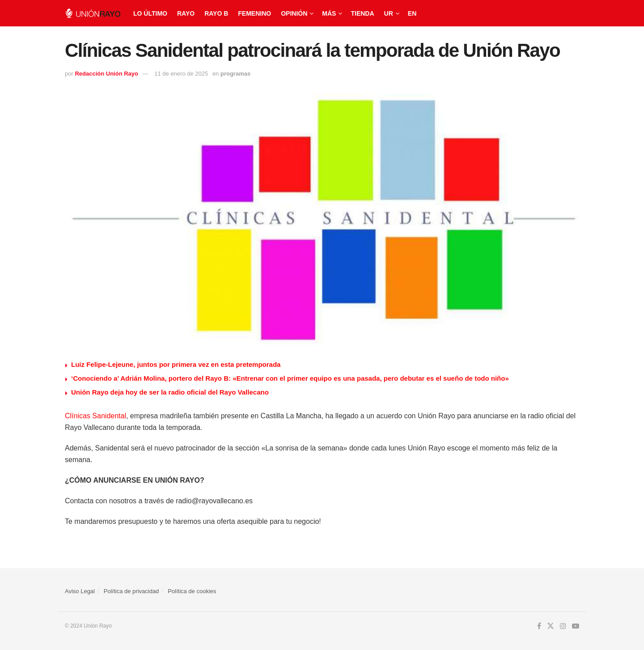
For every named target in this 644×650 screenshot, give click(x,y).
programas (235, 74)
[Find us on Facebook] (539, 626)
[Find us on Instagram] (563, 626)
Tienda (362, 13)
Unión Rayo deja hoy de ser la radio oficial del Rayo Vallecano (170, 392)
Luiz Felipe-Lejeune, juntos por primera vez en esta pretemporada (176, 364)
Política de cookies (192, 591)
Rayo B (216, 13)
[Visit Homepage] (93, 13)
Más (329, 13)
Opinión (294, 13)
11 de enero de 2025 (181, 74)
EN (412, 13)
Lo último (150, 13)
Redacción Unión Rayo (106, 74)
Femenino (254, 13)
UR (389, 13)
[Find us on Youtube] (576, 626)
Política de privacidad (131, 591)
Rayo (186, 13)
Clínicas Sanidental (95, 416)
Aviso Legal (80, 591)
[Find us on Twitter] (551, 626)
